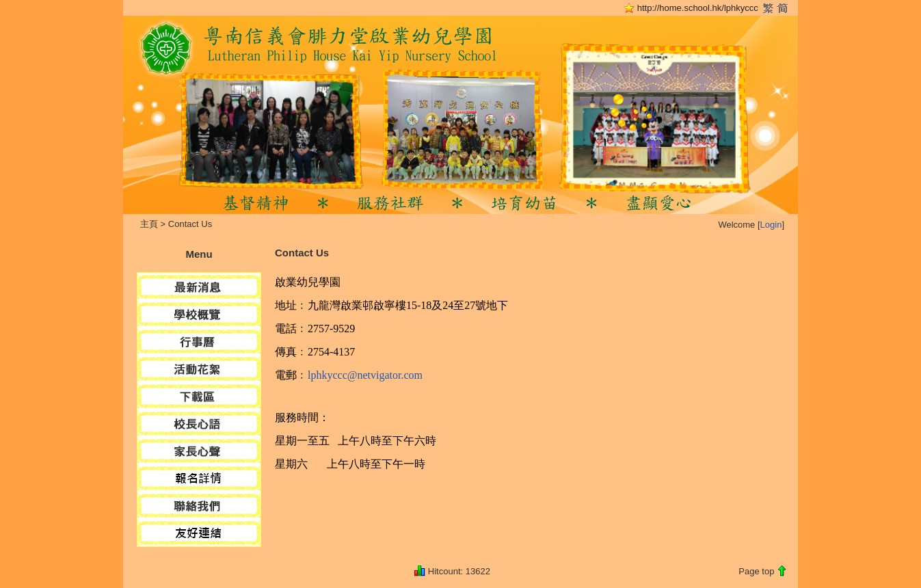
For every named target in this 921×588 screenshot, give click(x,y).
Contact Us (190, 224)
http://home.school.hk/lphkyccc (698, 8)
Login (771, 225)
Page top (756, 571)
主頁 (149, 224)
